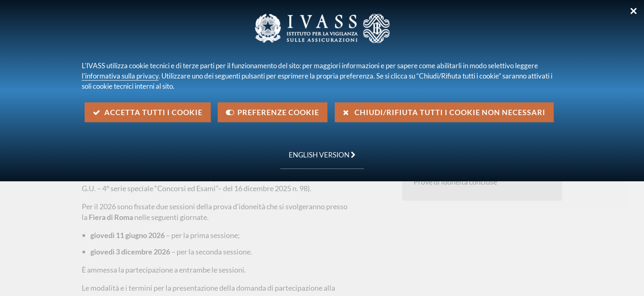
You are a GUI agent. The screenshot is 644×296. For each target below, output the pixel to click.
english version (318, 150)
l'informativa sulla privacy (120, 76)
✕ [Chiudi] (634, 11)
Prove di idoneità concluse (455, 182)
